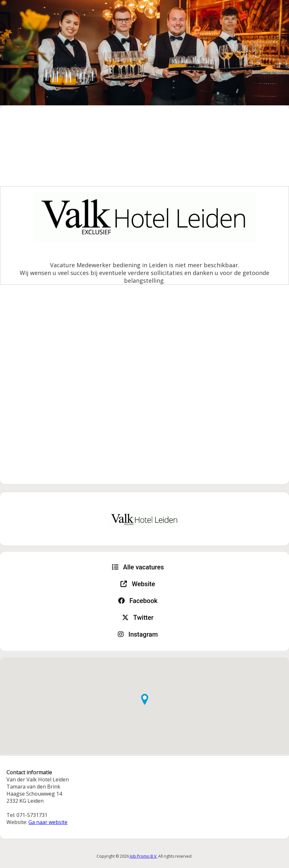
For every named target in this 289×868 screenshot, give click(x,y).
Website (138, 584)
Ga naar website (48, 822)
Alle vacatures (138, 567)
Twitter (138, 618)
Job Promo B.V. (144, 856)
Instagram (138, 634)
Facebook (138, 601)
